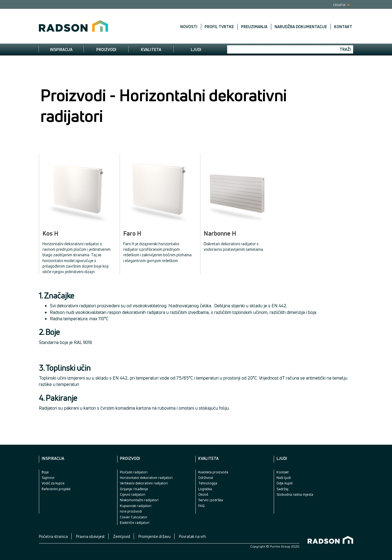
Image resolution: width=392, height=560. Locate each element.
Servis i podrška (211, 500)
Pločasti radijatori (134, 472)
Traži (345, 49)
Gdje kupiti (285, 483)
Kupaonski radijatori (136, 506)
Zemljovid (122, 536)
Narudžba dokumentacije (301, 27)
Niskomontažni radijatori (139, 500)
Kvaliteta (151, 50)
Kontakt (343, 27)
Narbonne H (220, 234)
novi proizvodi (131, 511)
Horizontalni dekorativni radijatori (146, 478)
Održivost (206, 478)
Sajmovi (48, 478)
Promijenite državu (155, 536)
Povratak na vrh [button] (192, 536)
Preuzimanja (254, 27)
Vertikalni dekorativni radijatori (144, 483)
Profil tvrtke (219, 27)
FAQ (201, 506)
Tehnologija (208, 483)
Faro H (132, 234)
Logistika (205, 489)
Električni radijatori (135, 522)
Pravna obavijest (90, 536)
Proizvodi (106, 50)
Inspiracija (61, 50)
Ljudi (196, 50)
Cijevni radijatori (133, 494)
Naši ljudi (284, 478)
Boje (45, 472)
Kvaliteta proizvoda (213, 472)
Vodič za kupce (53, 483)
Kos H (50, 234)
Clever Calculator (134, 517)
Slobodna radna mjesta (295, 494)
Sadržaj (282, 489)
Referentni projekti (56, 489)
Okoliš (203, 494)
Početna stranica (53, 536)
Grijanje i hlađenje (134, 489)
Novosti (189, 27)
